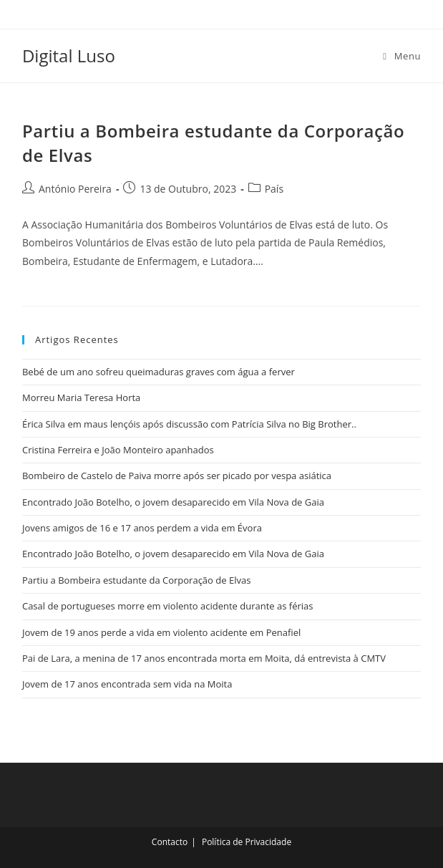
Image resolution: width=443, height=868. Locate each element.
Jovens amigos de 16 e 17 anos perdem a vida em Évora (142, 528)
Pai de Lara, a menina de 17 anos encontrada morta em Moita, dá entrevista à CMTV (204, 658)
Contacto (170, 842)
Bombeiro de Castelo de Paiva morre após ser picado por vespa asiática (177, 476)
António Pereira (75, 189)
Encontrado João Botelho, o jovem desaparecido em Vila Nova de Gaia (173, 502)
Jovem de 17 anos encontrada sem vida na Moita (127, 684)
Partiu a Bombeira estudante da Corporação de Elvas (136, 580)
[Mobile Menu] (402, 56)
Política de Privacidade (247, 842)
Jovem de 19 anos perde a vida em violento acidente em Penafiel (161, 632)
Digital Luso (69, 56)
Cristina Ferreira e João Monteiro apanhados (118, 450)
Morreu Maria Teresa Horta (81, 397)
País (274, 189)
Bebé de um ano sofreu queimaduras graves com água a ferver (159, 372)
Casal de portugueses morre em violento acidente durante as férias (168, 606)
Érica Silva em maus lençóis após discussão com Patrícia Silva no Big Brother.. (189, 424)
